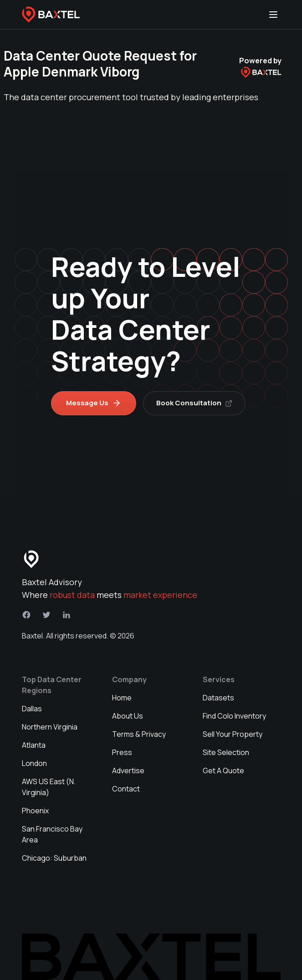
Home (122, 698)
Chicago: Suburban (54, 858)
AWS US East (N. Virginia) (49, 787)
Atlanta (34, 745)
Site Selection (226, 752)
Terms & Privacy (139, 734)
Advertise (128, 771)
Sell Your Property (233, 734)
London (34, 763)
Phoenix (35, 811)
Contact (126, 789)
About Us (128, 716)
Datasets (218, 698)
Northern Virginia (50, 727)
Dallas (32, 709)
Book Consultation (195, 403)
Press (122, 752)
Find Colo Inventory (234, 716)
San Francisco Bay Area (52, 834)
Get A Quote (223, 771)
